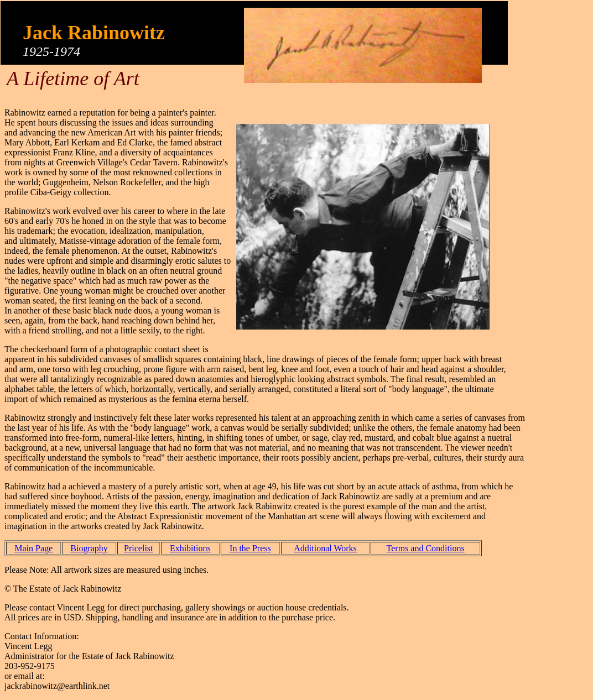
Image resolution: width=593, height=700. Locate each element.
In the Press (250, 548)
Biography (89, 548)
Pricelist (138, 548)
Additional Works (325, 548)
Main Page (33, 548)
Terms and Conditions (426, 548)
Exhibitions (190, 548)
